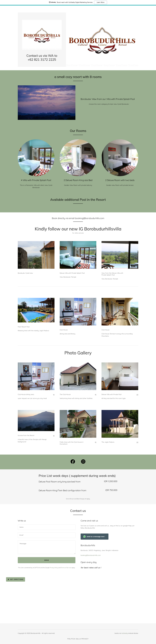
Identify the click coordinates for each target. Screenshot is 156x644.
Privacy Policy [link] (54, 568)
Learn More (101, 2)
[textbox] (47, 527)
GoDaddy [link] (125, 633)
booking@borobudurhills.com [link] (91, 555)
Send (47, 560)
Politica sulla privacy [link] (78, 639)
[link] (42, 35)
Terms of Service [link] (66, 568)
